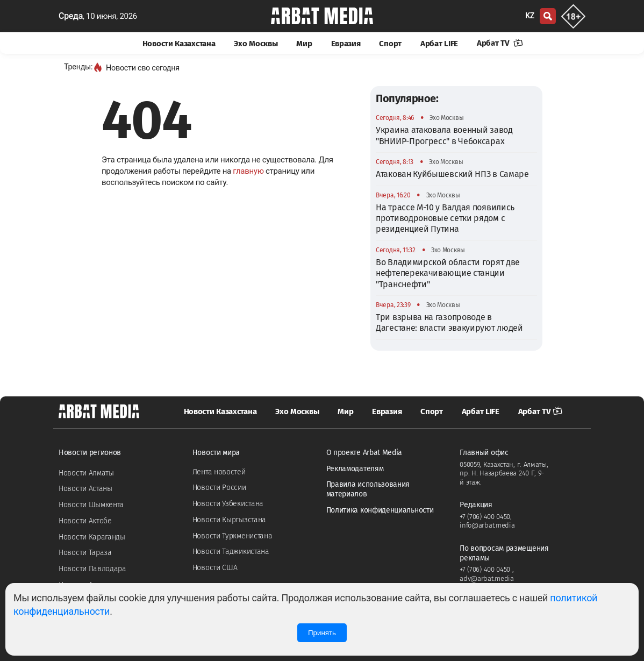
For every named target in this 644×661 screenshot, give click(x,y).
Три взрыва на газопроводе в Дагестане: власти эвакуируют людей (449, 322)
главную (248, 171)
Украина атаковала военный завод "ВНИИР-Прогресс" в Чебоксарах (444, 135)
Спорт (390, 44)
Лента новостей (219, 472)
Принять (322, 633)
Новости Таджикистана (231, 552)
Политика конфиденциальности (380, 510)
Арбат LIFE (439, 44)
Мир (304, 44)
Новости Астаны (85, 489)
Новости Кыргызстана (229, 520)
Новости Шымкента (91, 505)
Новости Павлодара (92, 569)
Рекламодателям (355, 469)
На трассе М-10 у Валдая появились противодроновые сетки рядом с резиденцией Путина (445, 218)
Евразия (346, 44)
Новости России (219, 488)
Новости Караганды (92, 537)
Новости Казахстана (179, 44)
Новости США (215, 568)
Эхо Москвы (256, 44)
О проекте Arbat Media (364, 453)
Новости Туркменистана (232, 536)
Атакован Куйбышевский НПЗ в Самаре (452, 174)
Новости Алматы (86, 473)
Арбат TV (500, 43)
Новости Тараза (85, 553)
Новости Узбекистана (228, 504)
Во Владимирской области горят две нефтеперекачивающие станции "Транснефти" (448, 273)
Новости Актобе (85, 521)
